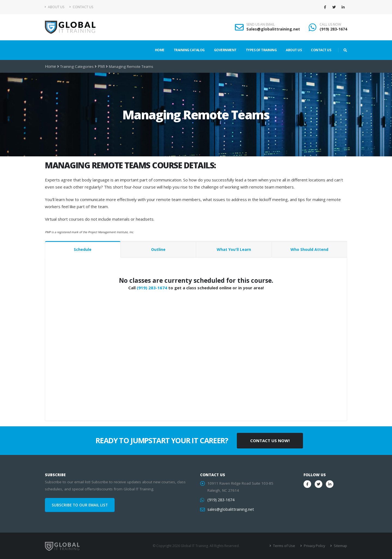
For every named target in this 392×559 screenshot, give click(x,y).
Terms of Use (286, 546)
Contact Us (81, 7)
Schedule (83, 249)
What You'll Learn (234, 249)
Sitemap (340, 546)
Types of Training (261, 50)
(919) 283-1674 (333, 29)
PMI (100, 66)
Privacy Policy (315, 546)
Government (225, 50)
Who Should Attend (309, 249)
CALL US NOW (330, 25)
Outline (158, 249)
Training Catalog (189, 50)
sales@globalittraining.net (229, 509)
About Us (55, 7)
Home (160, 50)
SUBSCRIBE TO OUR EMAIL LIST (80, 505)
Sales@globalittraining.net (273, 29)
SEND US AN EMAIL (261, 25)
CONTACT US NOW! (270, 440)
